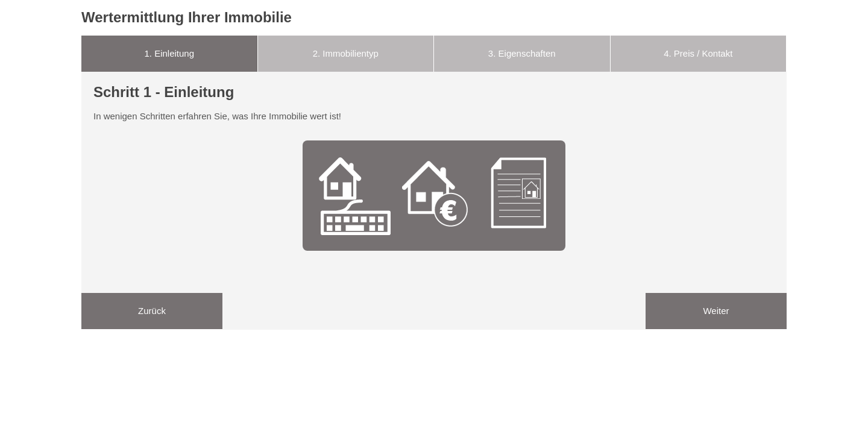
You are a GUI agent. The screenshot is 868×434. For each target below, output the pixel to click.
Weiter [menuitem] (716, 311)
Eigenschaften (522, 53)
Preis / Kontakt (698, 53)
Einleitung (169, 53)
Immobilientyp (346, 53)
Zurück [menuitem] (152, 311)
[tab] (170, 54)
